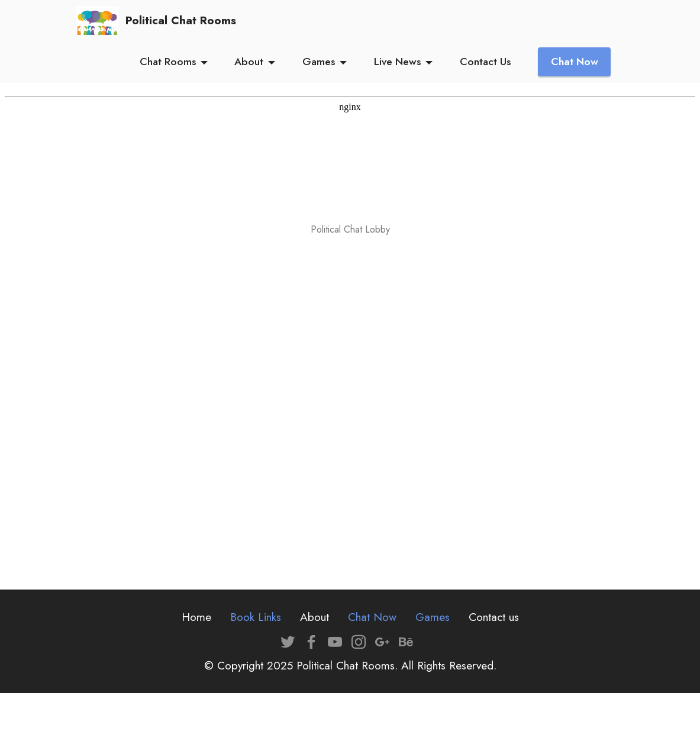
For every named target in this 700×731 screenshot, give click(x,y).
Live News (397, 62)
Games (319, 62)
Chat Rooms (168, 62)
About (249, 62)
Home (196, 617)
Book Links (256, 617)
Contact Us (485, 62)
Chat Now (575, 62)
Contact (487, 617)
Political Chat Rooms (181, 20)
